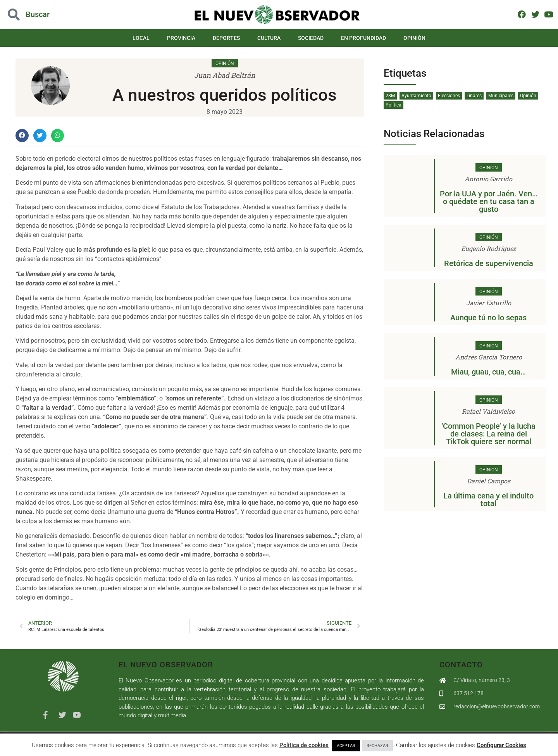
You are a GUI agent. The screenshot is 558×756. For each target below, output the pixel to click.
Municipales (501, 96)
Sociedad (311, 38)
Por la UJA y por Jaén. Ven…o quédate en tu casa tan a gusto (489, 201)
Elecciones (449, 96)
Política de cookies (304, 745)
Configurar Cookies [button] (501, 745)
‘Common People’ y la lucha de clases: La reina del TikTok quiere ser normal (488, 434)
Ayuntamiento (416, 96)
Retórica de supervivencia (489, 263)
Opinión (414, 38)
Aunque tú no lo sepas (488, 318)
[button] (22, 136)
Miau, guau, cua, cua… (488, 372)
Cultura (269, 38)
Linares (474, 96)
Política (394, 105)
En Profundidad (363, 38)
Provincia (181, 38)
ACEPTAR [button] (346, 746)
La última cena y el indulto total (488, 500)
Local (141, 38)
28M (390, 96)
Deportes (226, 38)
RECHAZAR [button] (377, 746)
